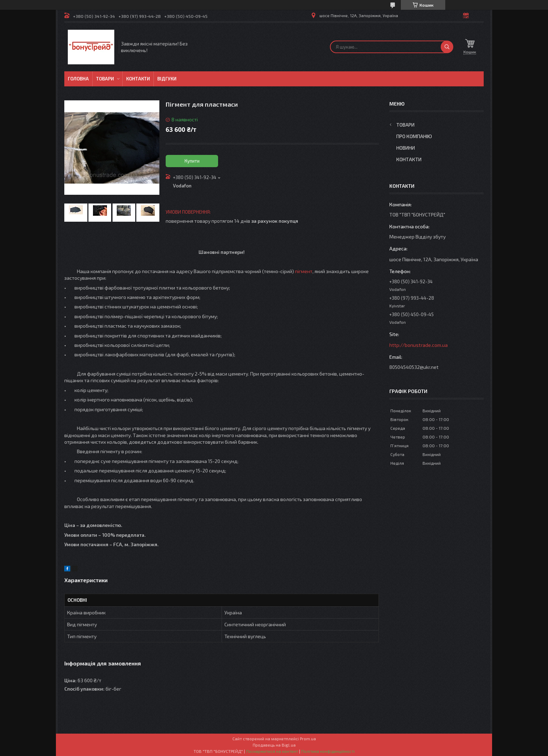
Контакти (138, 79)
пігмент (304, 271)
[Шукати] (447, 47)
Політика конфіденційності (328, 751)
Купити (192, 161)
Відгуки (167, 79)
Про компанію (414, 136)
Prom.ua (308, 739)
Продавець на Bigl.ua (274, 745)
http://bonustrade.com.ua (419, 345)
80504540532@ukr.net (414, 367)
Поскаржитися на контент (272, 751)
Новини (406, 148)
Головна (78, 79)
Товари (105, 79)
